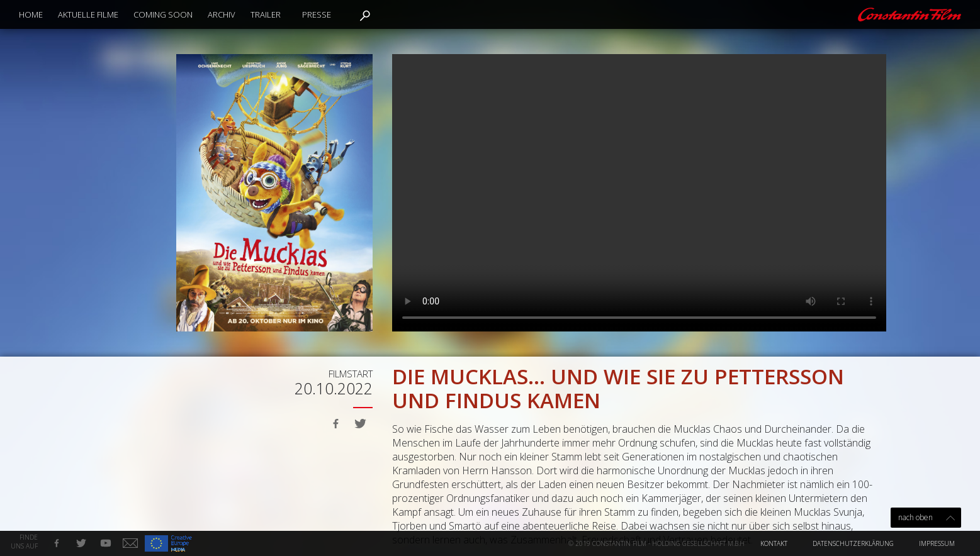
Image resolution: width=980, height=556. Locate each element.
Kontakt (774, 543)
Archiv (222, 14)
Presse (317, 14)
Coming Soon (163, 14)
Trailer (266, 14)
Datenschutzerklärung (853, 543)
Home (31, 14)
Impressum (937, 543)
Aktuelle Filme (88, 14)
